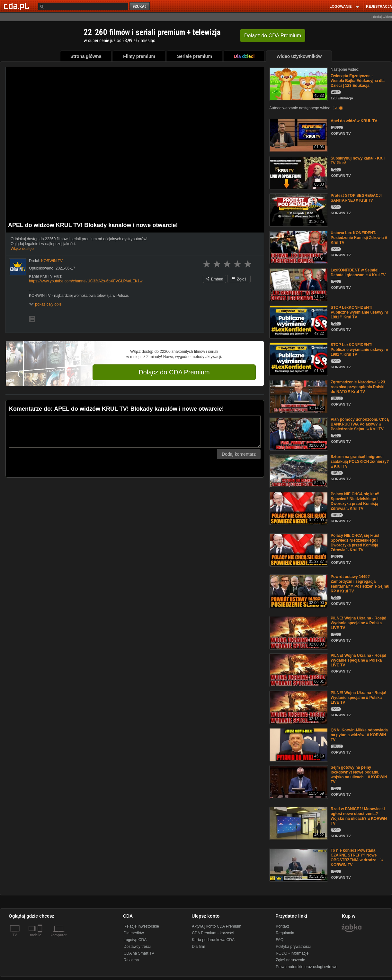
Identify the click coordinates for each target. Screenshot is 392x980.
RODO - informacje (292, 953)
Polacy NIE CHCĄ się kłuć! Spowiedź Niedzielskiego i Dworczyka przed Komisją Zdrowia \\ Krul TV (355, 501)
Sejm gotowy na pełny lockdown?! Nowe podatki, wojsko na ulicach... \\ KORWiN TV (359, 775)
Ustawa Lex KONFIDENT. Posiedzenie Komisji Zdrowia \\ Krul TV (359, 238)
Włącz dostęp (22, 249)
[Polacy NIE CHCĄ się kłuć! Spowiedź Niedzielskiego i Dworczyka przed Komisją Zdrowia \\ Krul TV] (298, 508)
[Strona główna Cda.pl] (17, 6)
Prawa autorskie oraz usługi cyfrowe (307, 967)
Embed (214, 279)
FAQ (280, 940)
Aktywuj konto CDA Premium (216, 926)
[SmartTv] (41, 939)
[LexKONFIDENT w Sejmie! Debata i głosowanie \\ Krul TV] (298, 284)
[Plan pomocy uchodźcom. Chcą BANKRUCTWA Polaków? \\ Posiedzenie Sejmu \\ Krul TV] (298, 433)
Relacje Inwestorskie (141, 926)
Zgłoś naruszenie (290, 960)
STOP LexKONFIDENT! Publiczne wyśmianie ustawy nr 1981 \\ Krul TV (359, 312)
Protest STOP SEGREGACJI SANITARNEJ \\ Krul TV (356, 198)
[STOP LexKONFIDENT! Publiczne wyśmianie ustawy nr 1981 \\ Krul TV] (298, 321)
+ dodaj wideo (381, 17)
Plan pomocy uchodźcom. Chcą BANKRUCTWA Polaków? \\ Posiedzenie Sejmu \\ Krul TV (360, 424)
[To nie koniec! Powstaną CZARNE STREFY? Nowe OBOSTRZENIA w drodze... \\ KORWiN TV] (298, 864)
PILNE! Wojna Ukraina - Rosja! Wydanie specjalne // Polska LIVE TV (358, 623)
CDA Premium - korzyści (213, 933)
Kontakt (282, 926)
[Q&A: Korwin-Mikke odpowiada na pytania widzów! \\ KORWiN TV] (298, 744)
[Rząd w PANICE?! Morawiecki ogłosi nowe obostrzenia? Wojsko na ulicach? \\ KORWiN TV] (298, 823)
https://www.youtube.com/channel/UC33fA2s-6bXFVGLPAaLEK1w (86, 281)
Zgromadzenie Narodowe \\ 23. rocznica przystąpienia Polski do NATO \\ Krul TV (358, 387)
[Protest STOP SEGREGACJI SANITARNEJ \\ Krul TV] (298, 210)
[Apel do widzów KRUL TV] (298, 135)
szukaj (140, 7)
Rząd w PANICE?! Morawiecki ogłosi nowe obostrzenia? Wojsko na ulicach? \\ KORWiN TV (359, 816)
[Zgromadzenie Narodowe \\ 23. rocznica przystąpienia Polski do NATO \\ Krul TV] (298, 396)
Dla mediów (134, 933)
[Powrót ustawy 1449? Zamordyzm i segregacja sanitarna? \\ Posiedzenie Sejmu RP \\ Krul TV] (298, 591)
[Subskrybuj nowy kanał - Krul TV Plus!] (298, 172)
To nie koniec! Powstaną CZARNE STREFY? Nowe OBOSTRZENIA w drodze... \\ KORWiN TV (357, 858)
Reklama (131, 960)
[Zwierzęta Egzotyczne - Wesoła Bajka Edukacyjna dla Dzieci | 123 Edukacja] (298, 83)
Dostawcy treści (137, 947)
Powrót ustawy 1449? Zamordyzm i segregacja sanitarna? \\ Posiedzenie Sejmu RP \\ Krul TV (360, 584)
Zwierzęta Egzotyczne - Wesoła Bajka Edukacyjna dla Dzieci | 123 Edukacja (358, 81)
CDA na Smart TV (139, 953)
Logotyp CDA (135, 940)
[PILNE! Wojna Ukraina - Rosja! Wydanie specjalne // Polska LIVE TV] (298, 632)
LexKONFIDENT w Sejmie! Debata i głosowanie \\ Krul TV (358, 273)
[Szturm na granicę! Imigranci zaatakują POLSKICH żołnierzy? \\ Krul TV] (298, 471)
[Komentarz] (135, 432)
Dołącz (273, 36)
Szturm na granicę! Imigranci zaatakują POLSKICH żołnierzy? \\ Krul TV (360, 462)
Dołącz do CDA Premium (174, 372)
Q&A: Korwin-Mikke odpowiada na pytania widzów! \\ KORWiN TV (359, 735)
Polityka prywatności (293, 947)
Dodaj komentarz (239, 454)
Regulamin (285, 933)
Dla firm (198, 947)
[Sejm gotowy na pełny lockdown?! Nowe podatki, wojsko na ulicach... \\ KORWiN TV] (298, 781)
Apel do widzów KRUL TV (354, 121)
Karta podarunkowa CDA (213, 940)
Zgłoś (239, 279)
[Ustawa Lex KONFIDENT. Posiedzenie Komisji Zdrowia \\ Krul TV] (298, 247)
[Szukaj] (83, 6)
